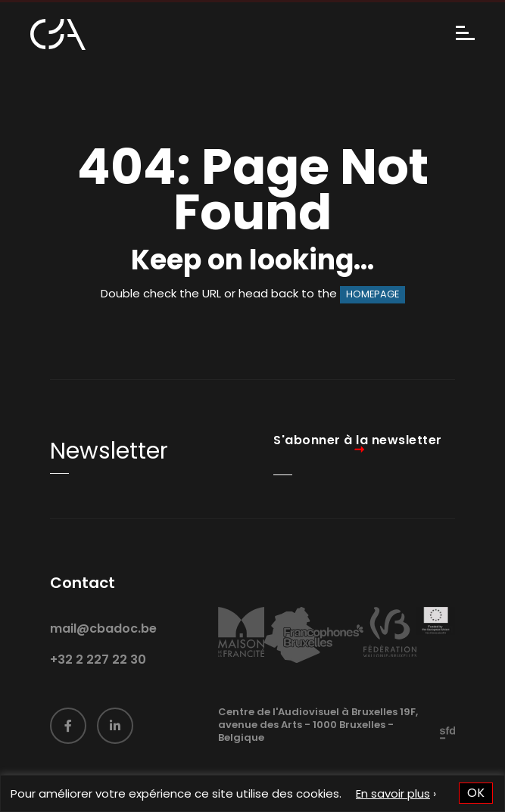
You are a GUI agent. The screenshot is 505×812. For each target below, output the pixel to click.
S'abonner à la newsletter (358, 441)
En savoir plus (393, 793)
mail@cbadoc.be (103, 644)
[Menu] (465, 34)
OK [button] (476, 793)
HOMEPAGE (373, 294)
